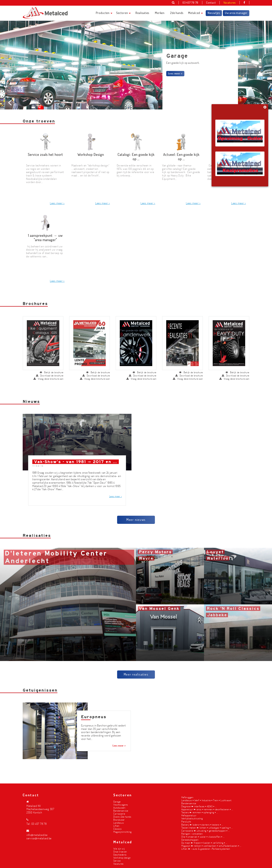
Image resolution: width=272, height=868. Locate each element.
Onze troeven (120, 851)
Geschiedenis (120, 855)
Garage (117, 801)
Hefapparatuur (189, 815)
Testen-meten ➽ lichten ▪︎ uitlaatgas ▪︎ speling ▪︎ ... (207, 828)
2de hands (177, 13)
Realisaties (142, 13)
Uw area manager (236, 13)
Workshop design (122, 858)
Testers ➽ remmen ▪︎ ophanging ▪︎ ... (200, 812)
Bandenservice (121, 811)
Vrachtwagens (121, 805)
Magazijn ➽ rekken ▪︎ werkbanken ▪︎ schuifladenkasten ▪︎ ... (211, 846)
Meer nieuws (136, 515)
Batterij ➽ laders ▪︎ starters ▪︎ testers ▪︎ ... (202, 825)
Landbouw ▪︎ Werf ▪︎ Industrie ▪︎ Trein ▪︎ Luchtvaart (206, 800)
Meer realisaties (136, 669)
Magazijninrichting (122, 832)
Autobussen (119, 808)
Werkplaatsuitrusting (192, 818)
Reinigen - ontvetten (192, 834)
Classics (117, 829)
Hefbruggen (187, 797)
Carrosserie (119, 814)
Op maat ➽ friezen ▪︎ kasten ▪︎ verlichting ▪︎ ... (204, 843)
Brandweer (119, 820)
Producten (103, 13)
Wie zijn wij (119, 848)
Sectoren (122, 13)
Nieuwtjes (214, 13)
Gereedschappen (190, 840)
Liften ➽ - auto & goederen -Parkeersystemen (206, 849)
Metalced (194, 13)
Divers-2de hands (122, 817)
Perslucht (186, 821)
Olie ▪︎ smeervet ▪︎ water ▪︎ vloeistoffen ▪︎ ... (203, 837)
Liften (116, 826)
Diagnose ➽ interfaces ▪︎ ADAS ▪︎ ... (199, 806)
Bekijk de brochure (52, 367)
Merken (160, 13)
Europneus (94, 712)
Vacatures (118, 864)
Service (117, 861)
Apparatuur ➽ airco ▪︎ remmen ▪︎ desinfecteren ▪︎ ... (207, 809)
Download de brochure (50, 371)
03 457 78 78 (39, 824)
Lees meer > (175, 73)
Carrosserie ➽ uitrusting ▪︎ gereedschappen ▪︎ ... (206, 831)
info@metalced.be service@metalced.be (39, 837)
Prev (11, 129)
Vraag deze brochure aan (48, 374)
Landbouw (119, 823)
